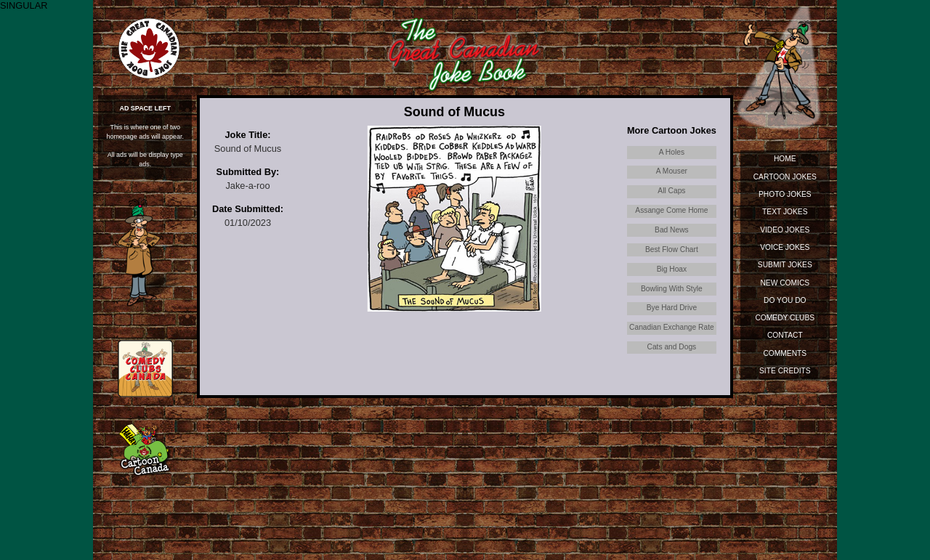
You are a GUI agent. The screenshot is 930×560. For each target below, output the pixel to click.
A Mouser (672, 171)
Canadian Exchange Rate (672, 327)
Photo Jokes (785, 194)
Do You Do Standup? (785, 303)
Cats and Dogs (672, 347)
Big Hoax (672, 269)
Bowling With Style (672, 289)
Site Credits (785, 371)
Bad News (672, 230)
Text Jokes (785, 212)
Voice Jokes (785, 247)
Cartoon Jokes (785, 177)
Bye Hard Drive (672, 308)
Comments (785, 353)
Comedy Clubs (785, 318)
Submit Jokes (785, 265)
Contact (785, 335)
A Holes (672, 152)
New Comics (785, 283)
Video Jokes (785, 230)
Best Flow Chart (672, 249)
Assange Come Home (671, 210)
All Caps (671, 191)
